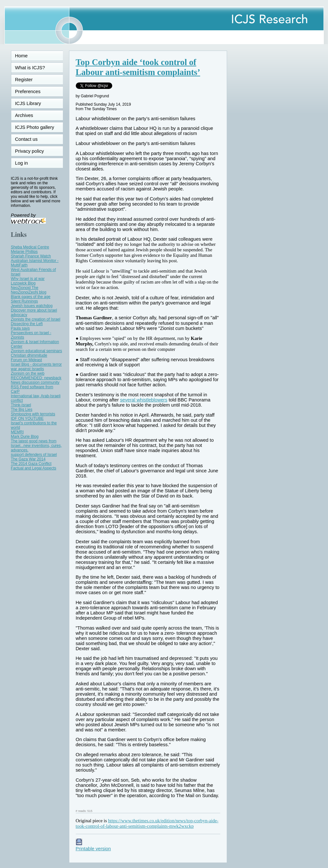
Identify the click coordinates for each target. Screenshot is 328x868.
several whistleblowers (144, 400)
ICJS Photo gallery (35, 127)
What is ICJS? (30, 68)
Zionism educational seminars (37, 351)
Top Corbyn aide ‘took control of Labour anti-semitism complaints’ (138, 67)
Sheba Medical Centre (30, 247)
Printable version (93, 846)
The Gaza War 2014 (28, 459)
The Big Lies (22, 410)
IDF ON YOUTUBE (27, 419)
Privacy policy (30, 151)
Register (24, 80)
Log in (25, 163)
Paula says (20, 328)
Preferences (28, 92)
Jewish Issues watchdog (32, 306)
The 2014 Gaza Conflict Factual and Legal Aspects (34, 466)
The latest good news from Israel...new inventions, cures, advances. (36, 446)
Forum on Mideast (27, 360)
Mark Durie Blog (25, 437)
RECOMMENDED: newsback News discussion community (36, 380)
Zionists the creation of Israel (36, 319)
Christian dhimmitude (29, 355)
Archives (24, 115)
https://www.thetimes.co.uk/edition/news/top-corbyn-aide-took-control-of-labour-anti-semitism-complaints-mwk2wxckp (147, 823)
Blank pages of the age (31, 297)
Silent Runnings (25, 301)
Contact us (26, 139)
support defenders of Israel (34, 455)
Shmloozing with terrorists (33, 414)
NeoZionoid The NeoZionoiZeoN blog (29, 290)
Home (21, 56)
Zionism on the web (28, 373)
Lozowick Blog (23, 283)
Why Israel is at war (28, 279)
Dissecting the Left (27, 324)
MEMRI (17, 432)
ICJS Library (28, 103)
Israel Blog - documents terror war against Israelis (36, 367)
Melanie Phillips (24, 252)
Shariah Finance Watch (31, 256)
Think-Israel (21, 405)
